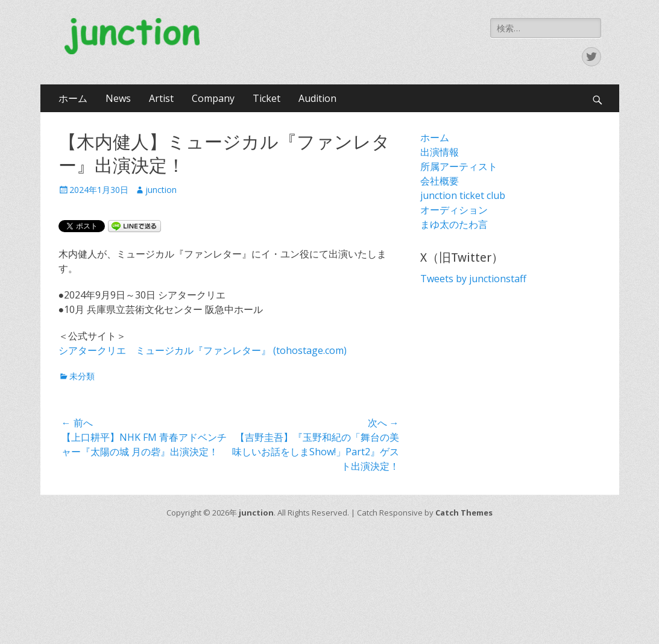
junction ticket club (463, 195)
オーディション (454, 210)
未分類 (82, 376)
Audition (317, 98)
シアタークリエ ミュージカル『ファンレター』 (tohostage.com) (203, 350)
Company (213, 98)
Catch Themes (464, 513)
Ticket (266, 98)
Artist (161, 98)
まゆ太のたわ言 (454, 224)
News (118, 98)
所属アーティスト (459, 166)
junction (161, 190)
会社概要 (440, 181)
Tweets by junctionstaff (473, 279)
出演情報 (440, 152)
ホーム (73, 98)
